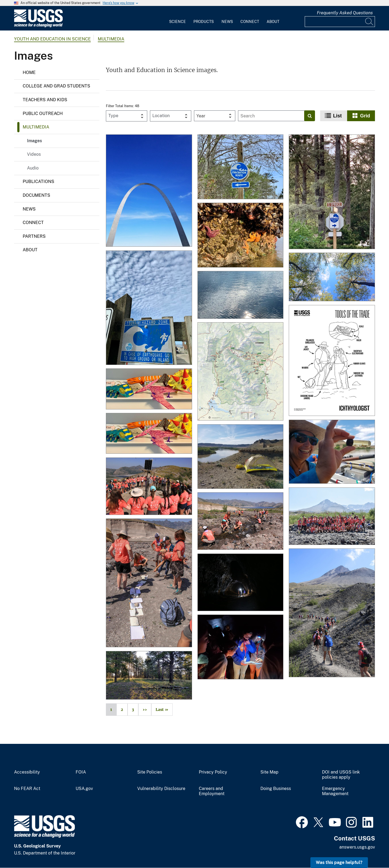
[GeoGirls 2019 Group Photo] (332, 517)
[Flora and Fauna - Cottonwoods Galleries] (241, 457)
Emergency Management (335, 791)
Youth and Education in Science (52, 39)
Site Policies (150, 772)
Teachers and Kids (45, 100)
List (337, 116)
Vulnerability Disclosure (161, 789)
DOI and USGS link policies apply (341, 775)
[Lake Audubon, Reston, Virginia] (241, 295)
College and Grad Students (56, 86)
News (227, 22)
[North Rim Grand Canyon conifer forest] (149, 676)
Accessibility (27, 772)
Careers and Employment (212, 791)
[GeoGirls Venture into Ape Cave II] (241, 647)
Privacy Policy (213, 772)
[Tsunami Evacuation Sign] (332, 192)
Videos (34, 154)
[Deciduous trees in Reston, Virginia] (332, 277)
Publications (38, 182)
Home (29, 72)
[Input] (340, 22)
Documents (36, 195)
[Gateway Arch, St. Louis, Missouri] (149, 191)
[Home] (38, 26)
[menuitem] (177, 18)
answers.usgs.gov (357, 847)
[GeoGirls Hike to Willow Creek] (241, 522)
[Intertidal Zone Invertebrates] (241, 235)
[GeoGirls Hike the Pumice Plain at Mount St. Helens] (332, 613)
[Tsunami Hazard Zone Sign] (149, 308)
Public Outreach (43, 113)
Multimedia (111, 39)
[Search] (370, 22)
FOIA (81, 772)
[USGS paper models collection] (149, 389)
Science (177, 22)
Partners (34, 236)
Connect (250, 22)
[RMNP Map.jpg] (241, 372)
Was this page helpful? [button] (339, 862)
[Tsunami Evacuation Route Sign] (241, 167)
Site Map (269, 772)
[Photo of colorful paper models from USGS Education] (149, 434)
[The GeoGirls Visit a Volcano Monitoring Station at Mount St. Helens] (149, 487)
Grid (365, 116)
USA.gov (84, 789)
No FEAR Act (27, 789)
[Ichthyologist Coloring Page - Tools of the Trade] (332, 361)
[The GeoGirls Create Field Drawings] (149, 583)
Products (204, 22)
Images (34, 141)
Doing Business (276, 789)
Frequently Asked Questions (345, 13)
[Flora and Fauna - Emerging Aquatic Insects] (332, 452)
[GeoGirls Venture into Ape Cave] (241, 583)
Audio (33, 168)
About (273, 22)
